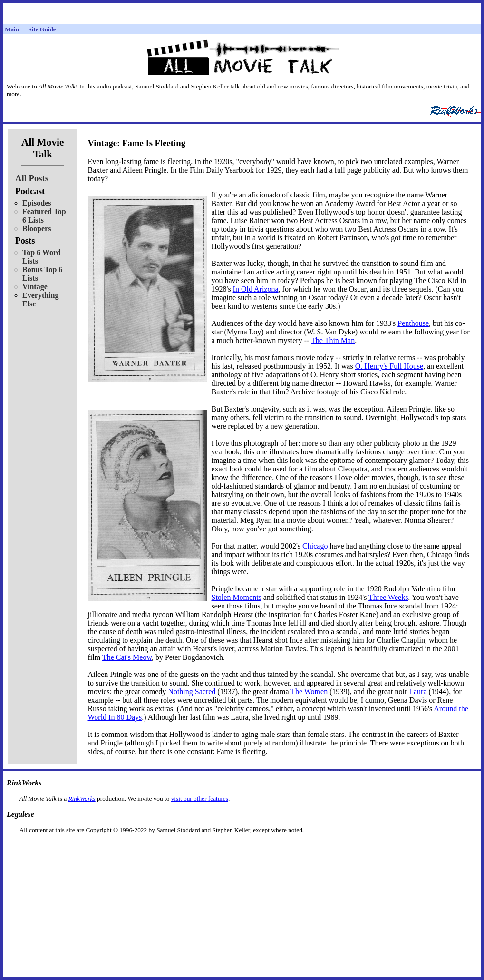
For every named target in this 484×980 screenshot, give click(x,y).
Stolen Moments (237, 597)
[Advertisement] (242, 849)
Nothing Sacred (192, 691)
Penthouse (413, 323)
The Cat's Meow (127, 657)
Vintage (35, 287)
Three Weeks (388, 597)
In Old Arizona (256, 289)
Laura (418, 691)
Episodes (37, 203)
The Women (309, 691)
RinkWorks (82, 799)
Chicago (315, 546)
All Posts (32, 178)
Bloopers (37, 229)
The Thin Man (333, 340)
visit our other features (200, 799)
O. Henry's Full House (389, 366)
